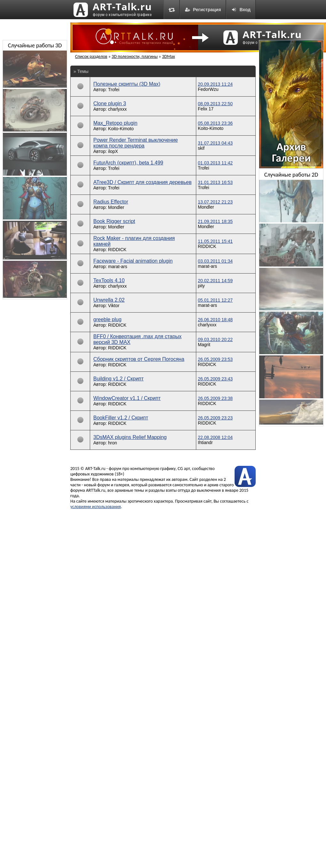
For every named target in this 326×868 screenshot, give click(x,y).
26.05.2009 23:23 (215, 418)
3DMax (168, 56)
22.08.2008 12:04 (215, 437)
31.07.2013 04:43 (215, 143)
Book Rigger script (114, 221)
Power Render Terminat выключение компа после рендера (136, 143)
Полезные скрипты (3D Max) (127, 84)
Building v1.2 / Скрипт (118, 379)
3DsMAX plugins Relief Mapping (130, 437)
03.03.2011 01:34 (215, 261)
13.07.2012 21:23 (215, 202)
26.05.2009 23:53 (215, 359)
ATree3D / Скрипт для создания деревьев (142, 182)
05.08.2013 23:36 (215, 123)
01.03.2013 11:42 (215, 163)
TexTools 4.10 (109, 280)
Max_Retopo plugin (115, 123)
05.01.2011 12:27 (215, 300)
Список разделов (91, 56)
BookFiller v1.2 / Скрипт (121, 418)
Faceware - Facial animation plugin (133, 261)
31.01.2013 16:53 (215, 182)
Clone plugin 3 (110, 104)
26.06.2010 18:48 (215, 320)
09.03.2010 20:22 (215, 339)
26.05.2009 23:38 (215, 398)
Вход (241, 10)
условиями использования (96, 507)
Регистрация (203, 10)
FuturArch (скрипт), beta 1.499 (128, 163)
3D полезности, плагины (135, 56)
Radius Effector (111, 202)
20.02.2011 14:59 (215, 281)
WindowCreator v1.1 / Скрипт (127, 398)
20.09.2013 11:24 (215, 84)
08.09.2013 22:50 (215, 104)
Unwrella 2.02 (109, 300)
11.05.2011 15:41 (215, 241)
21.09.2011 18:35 (215, 221)
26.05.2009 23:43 (215, 379)
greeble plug (107, 319)
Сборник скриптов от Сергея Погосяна (139, 359)
